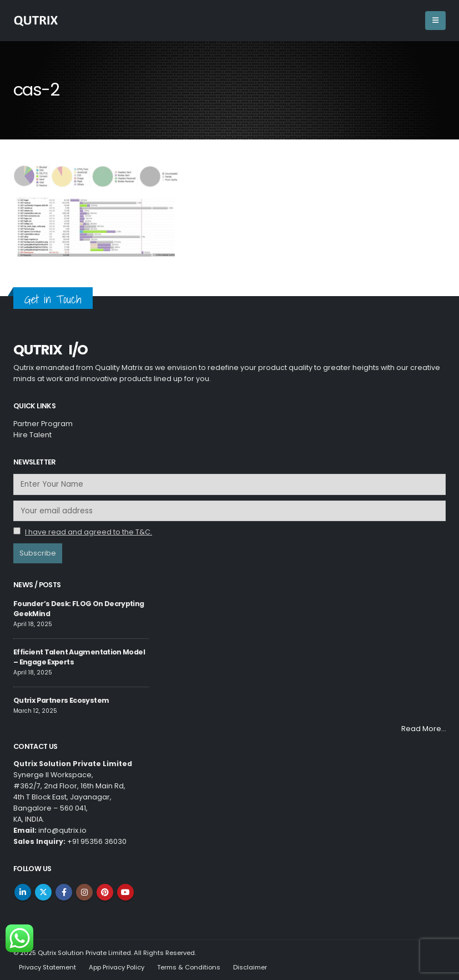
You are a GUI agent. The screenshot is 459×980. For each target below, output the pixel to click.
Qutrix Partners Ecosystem (61, 700)
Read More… (423, 729)
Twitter (43, 892)
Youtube (125, 892)
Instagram (84, 892)
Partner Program (43, 424)
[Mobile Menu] (435, 21)
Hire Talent (32, 435)
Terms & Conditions (189, 967)
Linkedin (23, 892)
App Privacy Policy (117, 967)
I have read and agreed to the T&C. (89, 532)
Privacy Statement (47, 967)
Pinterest (105, 892)
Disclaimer (250, 967)
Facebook (64, 892)
